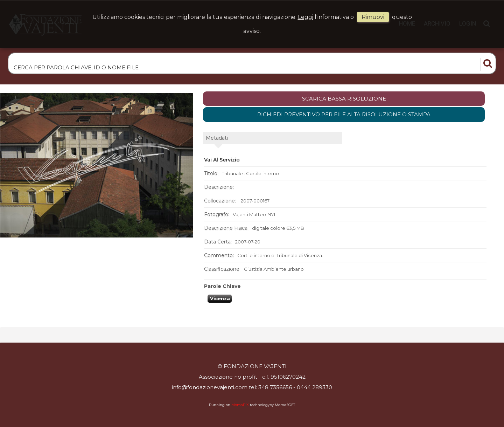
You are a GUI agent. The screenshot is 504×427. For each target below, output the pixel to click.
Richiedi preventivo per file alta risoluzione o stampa (344, 114)
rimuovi (373, 17)
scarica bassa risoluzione (344, 99)
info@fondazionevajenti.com (210, 387)
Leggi (306, 17)
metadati (217, 138)
